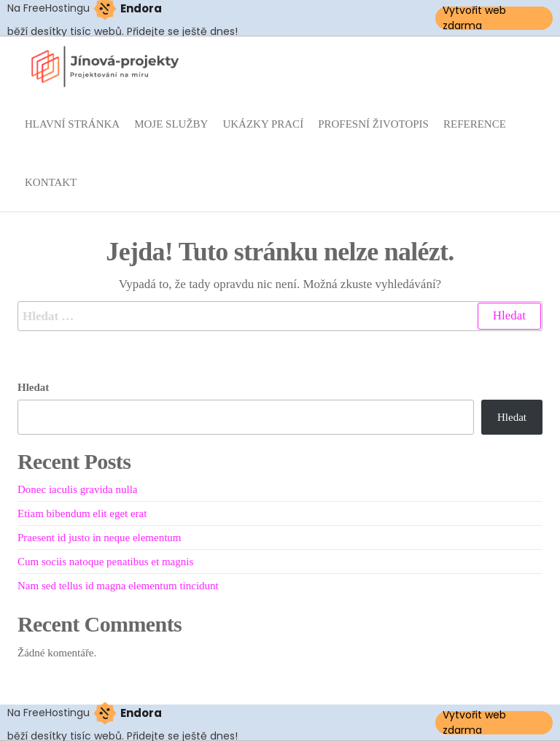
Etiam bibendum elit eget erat (82, 513)
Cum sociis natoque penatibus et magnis (105, 562)
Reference (475, 124)
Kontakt (51, 182)
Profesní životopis (373, 124)
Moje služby (171, 124)
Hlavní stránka (72, 124)
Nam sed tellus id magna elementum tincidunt (118, 586)
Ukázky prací (263, 124)
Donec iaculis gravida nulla (78, 489)
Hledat (33, 387)
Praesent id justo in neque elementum (100, 538)
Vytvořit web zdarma (474, 18)
